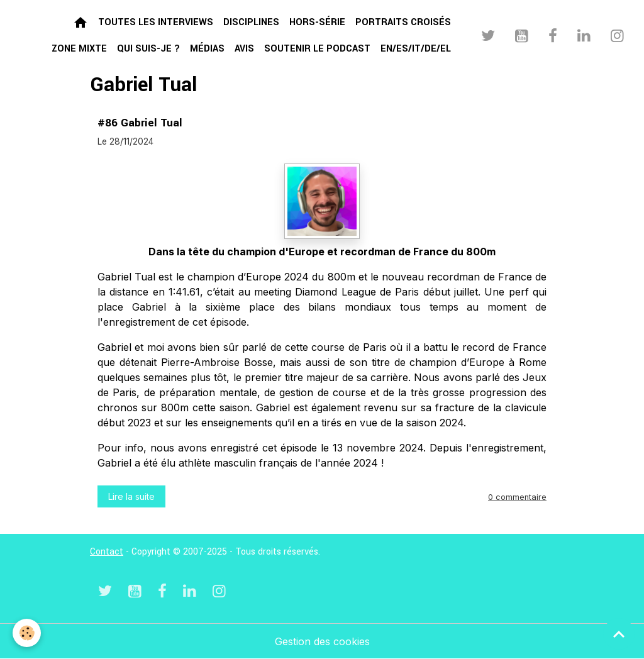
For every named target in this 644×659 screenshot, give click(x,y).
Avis (244, 49)
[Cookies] (27, 633)
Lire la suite (131, 496)
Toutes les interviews (156, 22)
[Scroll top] (619, 634)
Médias (207, 49)
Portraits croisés (403, 22)
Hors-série (317, 22)
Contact (107, 552)
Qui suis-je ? (148, 49)
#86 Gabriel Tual (140, 123)
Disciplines (251, 22)
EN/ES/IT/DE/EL (416, 49)
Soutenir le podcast (317, 49)
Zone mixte (79, 49)
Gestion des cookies (322, 641)
